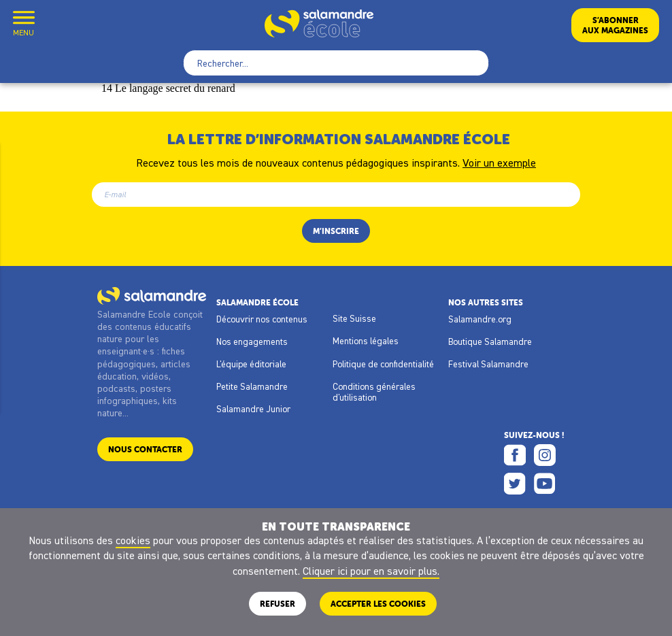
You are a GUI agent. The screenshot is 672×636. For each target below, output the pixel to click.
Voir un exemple (499, 162)
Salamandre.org (480, 319)
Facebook (515, 455)
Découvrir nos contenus (262, 319)
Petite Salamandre (252, 386)
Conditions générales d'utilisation (374, 392)
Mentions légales (366, 341)
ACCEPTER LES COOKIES (378, 604)
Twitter (515, 484)
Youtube (545, 484)
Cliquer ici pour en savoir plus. (371, 571)
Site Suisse (354, 318)
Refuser (278, 604)
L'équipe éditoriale (251, 364)
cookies (133, 540)
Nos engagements (252, 341)
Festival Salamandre (488, 364)
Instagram (545, 455)
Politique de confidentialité (383, 364)
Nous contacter (145, 449)
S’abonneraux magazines (615, 25)
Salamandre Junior (253, 409)
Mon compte (56, 25)
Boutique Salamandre (490, 341)
